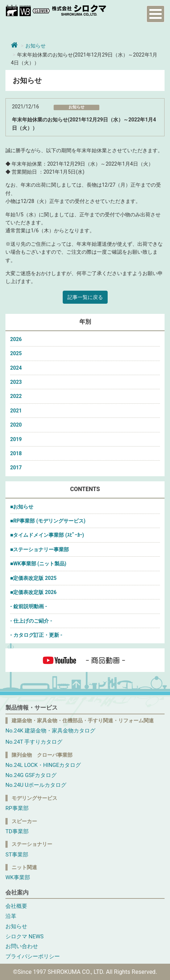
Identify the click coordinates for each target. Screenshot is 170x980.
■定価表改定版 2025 (33, 578)
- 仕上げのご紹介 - (31, 621)
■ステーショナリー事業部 (40, 549)
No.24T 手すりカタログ (34, 742)
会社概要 (16, 906)
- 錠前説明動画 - (29, 606)
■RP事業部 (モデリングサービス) (48, 521)
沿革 (11, 916)
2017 (16, 468)
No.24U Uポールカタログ (36, 785)
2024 (16, 368)
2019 (16, 439)
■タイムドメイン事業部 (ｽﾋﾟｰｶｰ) (47, 535)
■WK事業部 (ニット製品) (38, 564)
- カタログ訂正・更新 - (36, 635)
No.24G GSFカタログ (31, 775)
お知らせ (36, 46)
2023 (16, 382)
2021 (16, 411)
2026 (16, 339)
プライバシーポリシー (33, 956)
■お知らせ (22, 507)
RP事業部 (17, 808)
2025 (16, 353)
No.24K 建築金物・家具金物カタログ (50, 731)
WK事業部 (18, 877)
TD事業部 (17, 831)
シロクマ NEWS (24, 937)
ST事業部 (17, 855)
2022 (16, 396)
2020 (16, 425)
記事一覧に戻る (85, 297)
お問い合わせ (22, 946)
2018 (16, 453)
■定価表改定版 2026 (33, 592)
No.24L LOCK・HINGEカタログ (43, 765)
